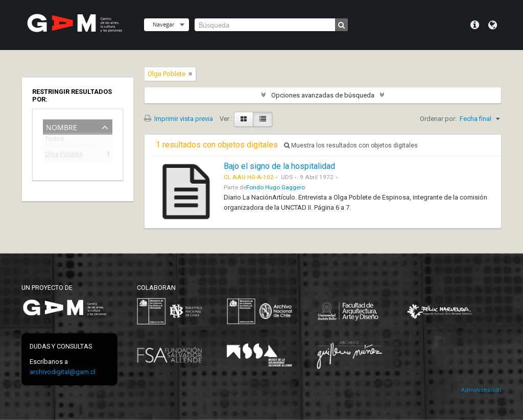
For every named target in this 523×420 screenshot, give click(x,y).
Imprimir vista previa (179, 119)
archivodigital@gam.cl (63, 372)
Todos (54, 141)
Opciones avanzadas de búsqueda (323, 95)
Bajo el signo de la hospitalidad (279, 166)
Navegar (163, 24)
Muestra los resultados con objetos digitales (351, 145)
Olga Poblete (64, 155)
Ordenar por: (438, 119)
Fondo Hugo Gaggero (276, 187)
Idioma (493, 25)
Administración (481, 390)
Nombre (62, 126)
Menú (475, 25)
